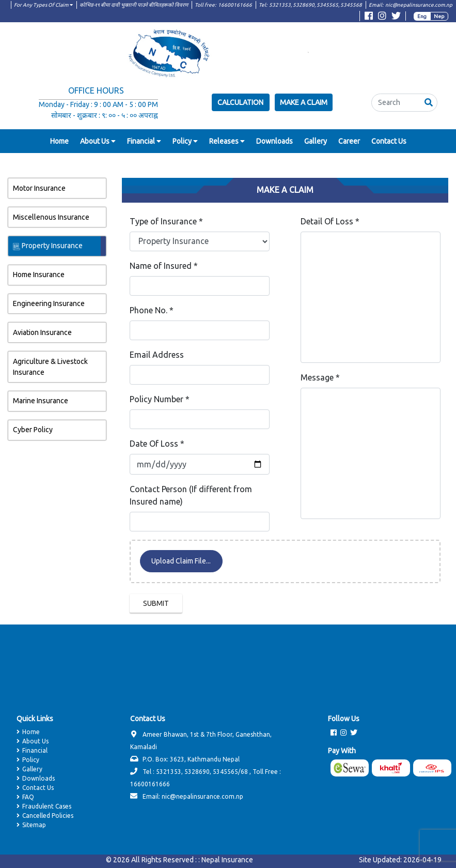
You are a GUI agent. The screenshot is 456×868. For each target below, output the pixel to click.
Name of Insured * (164, 267)
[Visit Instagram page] (382, 17)
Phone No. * (152, 311)
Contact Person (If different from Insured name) (191, 496)
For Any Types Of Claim (43, 5)
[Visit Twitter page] (396, 17)
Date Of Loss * (157, 445)
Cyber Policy (32, 431)
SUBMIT (156, 604)
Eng (422, 16)
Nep (439, 16)
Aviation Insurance (42, 333)
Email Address (157, 356)
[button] (429, 103)
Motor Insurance (39, 189)
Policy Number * (160, 400)
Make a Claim (304, 102)
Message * (320, 378)
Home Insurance (38, 276)
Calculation (240, 102)
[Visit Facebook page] (369, 17)
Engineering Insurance (48, 304)
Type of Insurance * (166, 222)
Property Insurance (47, 247)
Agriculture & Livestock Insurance (50, 368)
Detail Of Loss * (330, 222)
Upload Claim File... (181, 562)
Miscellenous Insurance (51, 218)
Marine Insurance (40, 402)
